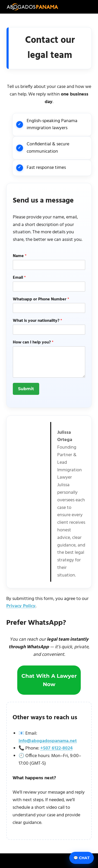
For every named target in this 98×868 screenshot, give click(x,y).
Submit (26, 389)
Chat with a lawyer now (49, 680)
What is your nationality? (38, 321)
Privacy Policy (21, 606)
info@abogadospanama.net (48, 741)
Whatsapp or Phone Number (41, 299)
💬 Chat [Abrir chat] (82, 858)
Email (19, 278)
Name (20, 256)
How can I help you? (33, 343)
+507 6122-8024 (56, 748)
